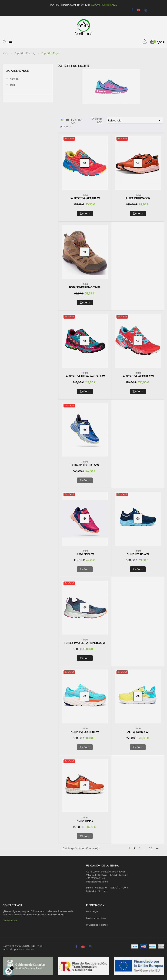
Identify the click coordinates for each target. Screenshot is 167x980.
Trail (12, 85)
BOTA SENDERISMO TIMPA (85, 287)
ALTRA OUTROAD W (138, 198)
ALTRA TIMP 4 (85, 821)
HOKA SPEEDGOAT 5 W (85, 465)
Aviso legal (92, 911)
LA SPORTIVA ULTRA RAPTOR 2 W (85, 376)
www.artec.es (26, 949)
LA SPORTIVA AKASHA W (85, 198)
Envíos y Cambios (96, 918)
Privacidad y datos (97, 925)
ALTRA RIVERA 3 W (138, 554)
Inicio (85, 195)
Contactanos (10, 921)
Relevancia (135, 120)
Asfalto (14, 79)
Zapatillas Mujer (18, 71)
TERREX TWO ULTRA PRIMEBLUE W (85, 643)
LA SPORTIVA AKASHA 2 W (138, 376)
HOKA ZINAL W (85, 554)
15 (151, 848)
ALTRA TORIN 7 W (138, 732)
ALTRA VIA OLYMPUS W (85, 732)
